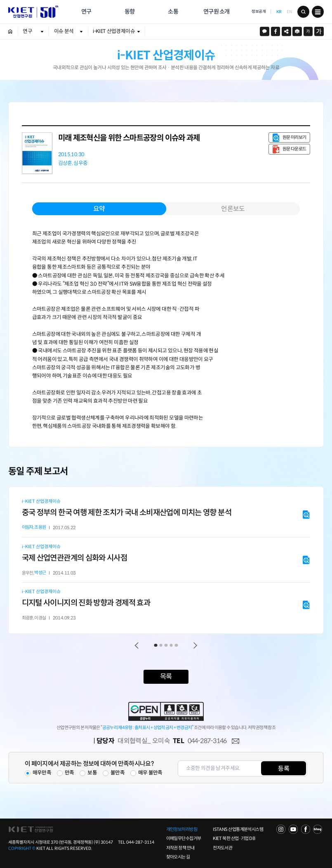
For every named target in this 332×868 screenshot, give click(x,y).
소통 (173, 12)
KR (279, 11)
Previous (137, 645)
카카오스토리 (265, 32)
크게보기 (319, 32)
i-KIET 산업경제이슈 (114, 31)
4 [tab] (171, 645)
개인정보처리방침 (182, 829)
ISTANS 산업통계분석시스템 (238, 829)
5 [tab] (177, 645)
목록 (166, 677)
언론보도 (233, 209)
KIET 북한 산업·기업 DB (234, 838)
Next (195, 645)
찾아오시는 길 (178, 857)
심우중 (80, 163)
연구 (86, 12)
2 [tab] (161, 645)
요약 (99, 209)
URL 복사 (286, 32)
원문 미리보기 (294, 137)
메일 (235, 741)
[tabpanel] (166, 560)
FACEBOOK (306, 829)
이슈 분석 (64, 31)
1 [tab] (156, 645)
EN (289, 11)
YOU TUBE (293, 829)
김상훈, (65, 163)
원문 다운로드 (294, 149)
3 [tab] (166, 645)
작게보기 (308, 32)
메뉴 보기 (318, 12)
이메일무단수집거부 (184, 838)
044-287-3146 (207, 741)
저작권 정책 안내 (180, 848)
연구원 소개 (217, 12)
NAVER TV (281, 829)
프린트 (297, 32)
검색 (303, 12)
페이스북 (276, 32)
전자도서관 (223, 848)
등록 (284, 768)
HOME (10, 32)
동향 (130, 12)
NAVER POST (318, 829)
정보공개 (259, 12)
